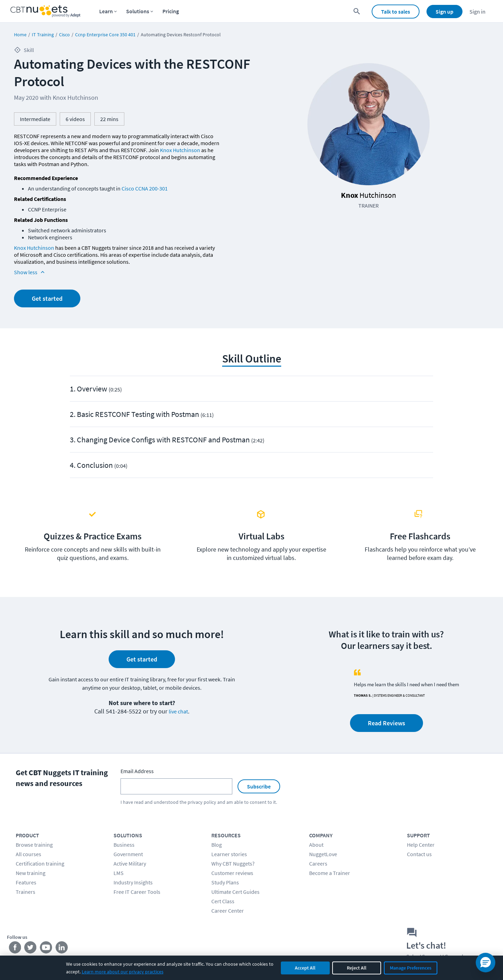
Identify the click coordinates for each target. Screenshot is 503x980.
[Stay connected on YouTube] (46, 949)
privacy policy (202, 802)
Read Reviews (387, 723)
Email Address (137, 771)
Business (124, 845)
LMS (119, 873)
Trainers (25, 892)
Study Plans (225, 882)
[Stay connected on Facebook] (15, 949)
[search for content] (357, 11)
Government (128, 854)
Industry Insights (133, 882)
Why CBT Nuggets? (233, 863)
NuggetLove (323, 854)
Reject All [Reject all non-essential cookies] (357, 968)
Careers (318, 863)
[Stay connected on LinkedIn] (62, 949)
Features (26, 882)
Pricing (171, 11)
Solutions (138, 11)
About (316, 845)
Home (20, 35)
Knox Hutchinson (180, 150)
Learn (106, 11)
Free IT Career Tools (137, 892)
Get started (47, 298)
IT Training (43, 35)
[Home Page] (45, 11)
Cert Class (223, 901)
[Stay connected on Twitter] (31, 949)
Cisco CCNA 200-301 (145, 188)
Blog (217, 845)
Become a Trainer (330, 873)
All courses (28, 854)
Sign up (444, 12)
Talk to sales (396, 12)
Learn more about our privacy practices (123, 972)
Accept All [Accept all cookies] (305, 968)
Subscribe (259, 786)
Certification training (40, 863)
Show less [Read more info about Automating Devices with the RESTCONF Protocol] (30, 272)
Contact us (419, 854)
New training (31, 873)
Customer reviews (232, 873)
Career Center (228, 911)
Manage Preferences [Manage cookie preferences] (411, 968)
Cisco (64, 35)
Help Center (421, 845)
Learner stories (229, 854)
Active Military (130, 863)
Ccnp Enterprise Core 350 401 (105, 35)
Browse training (34, 845)
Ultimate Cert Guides (235, 892)
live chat (178, 711)
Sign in (478, 12)
